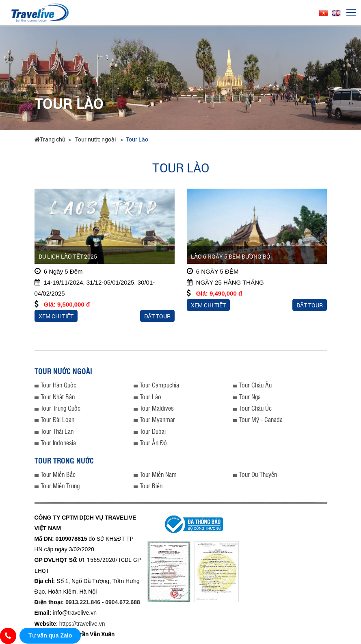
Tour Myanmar (157, 419)
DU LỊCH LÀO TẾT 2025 (68, 256)
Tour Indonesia (58, 443)
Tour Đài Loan (57, 419)
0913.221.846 (83, 602)
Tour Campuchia (159, 385)
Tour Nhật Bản (58, 397)
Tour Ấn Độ (153, 443)
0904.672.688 (123, 602)
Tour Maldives (157, 408)
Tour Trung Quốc (61, 408)
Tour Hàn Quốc (58, 385)
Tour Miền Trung (60, 486)
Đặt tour (157, 316)
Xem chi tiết (56, 316)
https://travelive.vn (82, 624)
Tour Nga (250, 397)
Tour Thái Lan (57, 431)
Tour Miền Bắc (58, 474)
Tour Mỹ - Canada (261, 419)
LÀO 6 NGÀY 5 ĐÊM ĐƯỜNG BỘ (231, 256)
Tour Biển (151, 486)
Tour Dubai (153, 431)
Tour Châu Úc (255, 408)
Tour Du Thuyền (258, 474)
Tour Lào (137, 139)
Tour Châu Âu (255, 385)
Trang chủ (50, 139)
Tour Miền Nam (158, 474)
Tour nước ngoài (96, 139)
